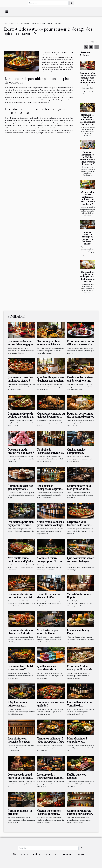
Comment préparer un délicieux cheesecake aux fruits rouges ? (80, 345)
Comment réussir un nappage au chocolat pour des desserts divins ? (88, 238)
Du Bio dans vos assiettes (77, 776)
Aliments (51, 854)
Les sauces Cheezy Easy (78, 632)
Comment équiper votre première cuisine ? (80, 670)
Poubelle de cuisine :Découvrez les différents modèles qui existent (51, 454)
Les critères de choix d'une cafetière (50, 596)
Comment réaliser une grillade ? (51, 704)
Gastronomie (21, 854)
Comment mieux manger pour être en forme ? (50, 561)
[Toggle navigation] (7, 12)
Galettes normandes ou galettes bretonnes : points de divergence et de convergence (51, 418)
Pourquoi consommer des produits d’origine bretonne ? (80, 417)
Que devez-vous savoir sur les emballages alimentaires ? (80, 561)
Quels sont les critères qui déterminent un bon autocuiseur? (80, 381)
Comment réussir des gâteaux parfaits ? (20, 488)
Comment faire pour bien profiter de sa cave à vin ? (79, 489)
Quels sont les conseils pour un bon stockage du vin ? (50, 525)
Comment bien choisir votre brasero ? (21, 668)
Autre (13, 23)
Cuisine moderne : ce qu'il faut (20, 812)
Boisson (66, 854)
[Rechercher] (48, 3)
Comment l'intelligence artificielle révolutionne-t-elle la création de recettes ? (88, 158)
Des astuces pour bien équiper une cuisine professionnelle (21, 525)
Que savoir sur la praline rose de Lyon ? (21, 451)
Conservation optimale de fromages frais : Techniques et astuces (88, 277)
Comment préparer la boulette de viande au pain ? (21, 417)
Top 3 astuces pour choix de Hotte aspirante (48, 633)
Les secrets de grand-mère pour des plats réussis (20, 778)
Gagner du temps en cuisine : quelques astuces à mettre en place (49, 816)
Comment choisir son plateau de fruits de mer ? (20, 633)
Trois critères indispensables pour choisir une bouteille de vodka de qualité (49, 491)
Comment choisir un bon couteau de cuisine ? (21, 597)
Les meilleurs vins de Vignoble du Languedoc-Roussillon (80, 706)
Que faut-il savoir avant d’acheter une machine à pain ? (51, 381)
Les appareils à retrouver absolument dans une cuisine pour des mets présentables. (51, 779)
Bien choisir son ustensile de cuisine (19, 740)
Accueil (6, 23)
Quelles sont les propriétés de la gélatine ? (47, 670)
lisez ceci (22, 90)
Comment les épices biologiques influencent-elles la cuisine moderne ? (88, 198)
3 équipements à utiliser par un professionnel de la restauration (19, 707)
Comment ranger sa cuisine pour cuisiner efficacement (79, 814)
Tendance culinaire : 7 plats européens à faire (51, 740)
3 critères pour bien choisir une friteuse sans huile (49, 345)
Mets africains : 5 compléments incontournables (77, 742)
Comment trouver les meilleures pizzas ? (20, 379)
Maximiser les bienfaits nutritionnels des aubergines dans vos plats (88, 120)
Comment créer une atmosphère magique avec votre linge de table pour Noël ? (88, 79)
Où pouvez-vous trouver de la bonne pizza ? (79, 525)
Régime (36, 854)
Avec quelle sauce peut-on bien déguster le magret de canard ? (21, 561)
